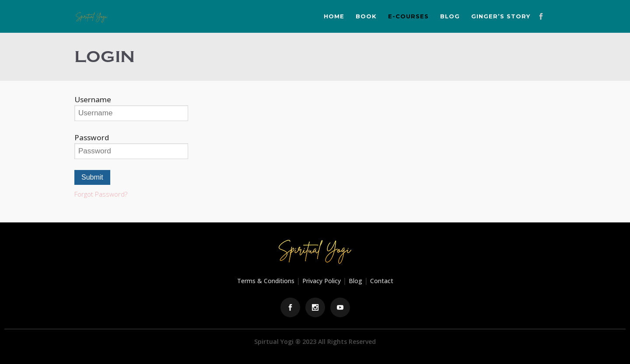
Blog (355, 281)
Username (93, 99)
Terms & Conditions (266, 281)
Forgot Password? (101, 194)
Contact (382, 281)
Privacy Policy (322, 281)
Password (92, 137)
